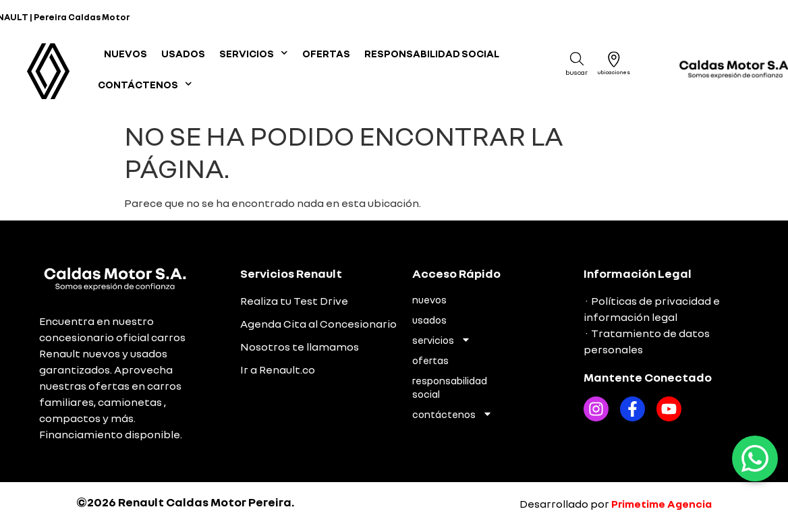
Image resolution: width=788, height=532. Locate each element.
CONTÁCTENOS (145, 84)
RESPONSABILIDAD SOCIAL (432, 53)
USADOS (183, 53)
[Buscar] (577, 59)
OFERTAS (326, 53)
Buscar (576, 72)
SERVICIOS (254, 53)
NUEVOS (125, 53)
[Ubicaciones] (614, 59)
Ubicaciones (614, 72)
